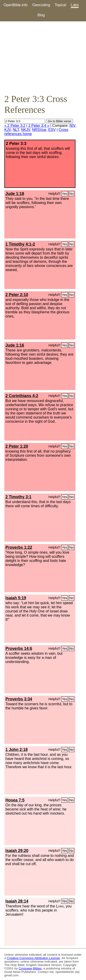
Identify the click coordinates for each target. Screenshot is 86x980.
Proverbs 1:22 (19, 547)
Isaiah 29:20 (17, 851)
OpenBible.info (16, 5)
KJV (8, 130)
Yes (65, 194)
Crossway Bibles (30, 968)
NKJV (26, 130)
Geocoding (41, 5)
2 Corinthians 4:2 (22, 396)
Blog (41, 15)
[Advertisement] (43, 57)
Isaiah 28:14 (17, 901)
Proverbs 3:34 (19, 699)
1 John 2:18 (17, 750)
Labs (75, 5)
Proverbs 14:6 (19, 649)
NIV (72, 126)
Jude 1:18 (15, 194)
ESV (52, 130)
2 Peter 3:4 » (39, 126)
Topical (61, 5)
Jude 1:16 (15, 345)
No (72, 194)
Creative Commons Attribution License (33, 958)
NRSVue (39, 130)
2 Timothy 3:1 (18, 497)
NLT (16, 130)
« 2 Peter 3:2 (15, 126)
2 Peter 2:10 (17, 295)
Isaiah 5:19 (16, 598)
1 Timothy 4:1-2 (20, 244)
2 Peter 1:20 (17, 446)
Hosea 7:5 (15, 800)
